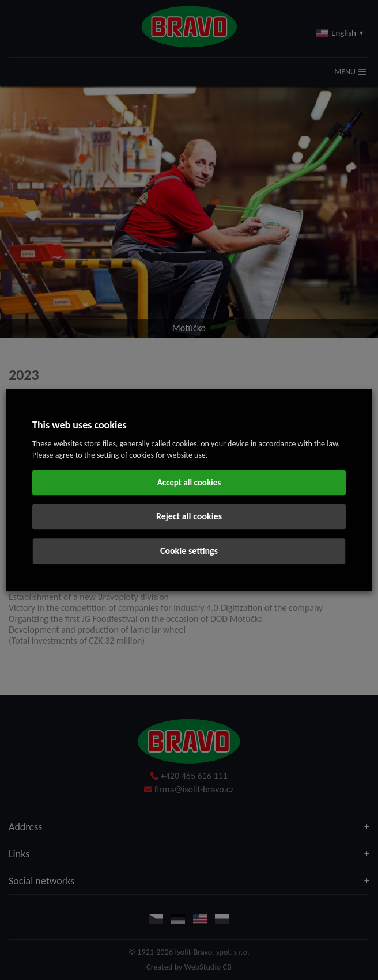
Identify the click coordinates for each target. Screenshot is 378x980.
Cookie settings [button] (189, 551)
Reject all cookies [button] (189, 517)
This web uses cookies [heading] (80, 425)
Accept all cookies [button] (189, 483)
